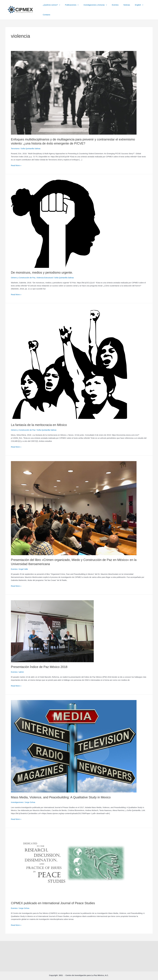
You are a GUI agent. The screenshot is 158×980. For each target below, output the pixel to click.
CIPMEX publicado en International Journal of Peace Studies (54, 897)
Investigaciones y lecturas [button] (95, 7)
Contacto (147, 7)
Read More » (16, 160)
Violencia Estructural (45, 272)
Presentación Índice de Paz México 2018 (40, 661)
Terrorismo (15, 143)
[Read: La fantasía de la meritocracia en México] (70, 358)
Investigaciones (17, 796)
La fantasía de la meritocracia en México (40, 419)
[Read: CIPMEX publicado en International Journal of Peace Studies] (74, 860)
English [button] (136, 7)
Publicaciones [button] (73, 7)
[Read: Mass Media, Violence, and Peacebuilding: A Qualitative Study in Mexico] (74, 740)
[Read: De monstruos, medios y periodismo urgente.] (55, 218)
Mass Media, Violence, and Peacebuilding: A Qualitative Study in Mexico (62, 791)
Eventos (114, 7)
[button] (62, 7)
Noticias (124, 7)
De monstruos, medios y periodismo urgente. (43, 267)
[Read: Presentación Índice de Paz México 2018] (52, 625)
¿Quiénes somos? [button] (54, 7)
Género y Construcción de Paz (23, 272)
